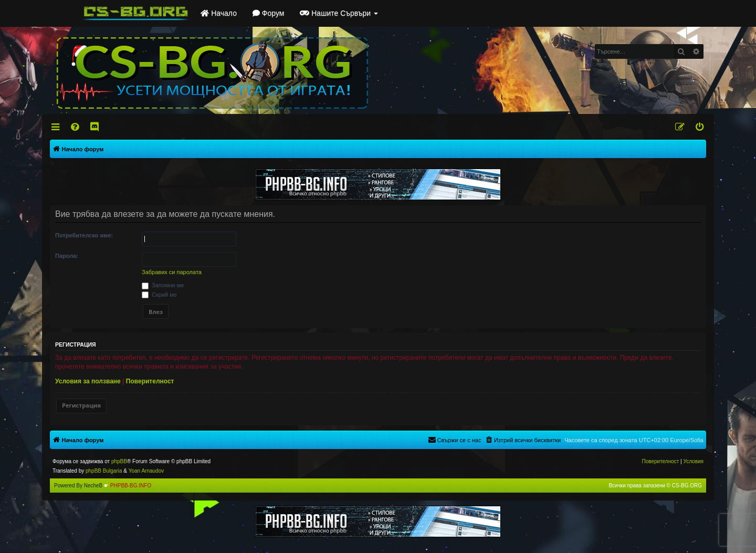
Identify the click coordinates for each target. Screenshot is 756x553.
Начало (219, 13)
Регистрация (81, 405)
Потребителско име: (84, 235)
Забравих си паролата (172, 272)
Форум (268, 13)
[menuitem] (76, 127)
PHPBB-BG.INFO (131, 486)
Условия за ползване (88, 381)
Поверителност (150, 381)
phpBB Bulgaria (104, 471)
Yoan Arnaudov (146, 471)
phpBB (119, 461)
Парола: (67, 256)
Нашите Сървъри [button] (339, 13)
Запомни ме (163, 285)
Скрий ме (159, 295)
